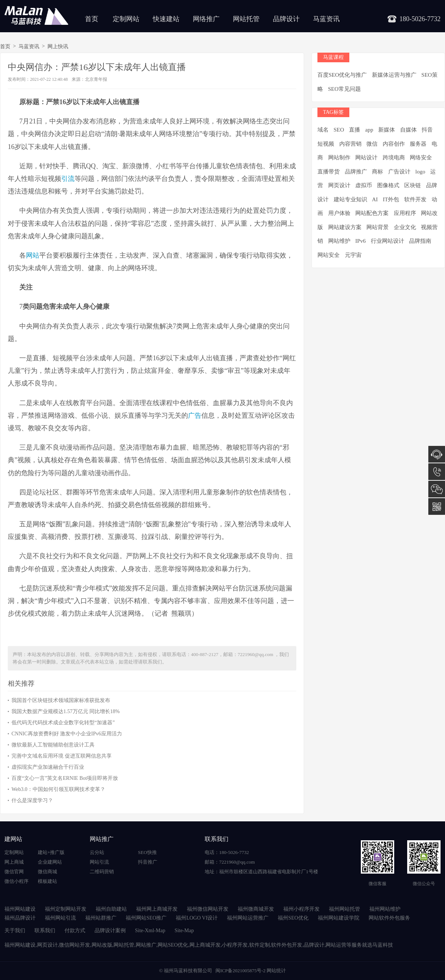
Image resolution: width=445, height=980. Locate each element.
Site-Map (184, 931)
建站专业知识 (350, 199)
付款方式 (75, 931)
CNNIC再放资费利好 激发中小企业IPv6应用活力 (67, 734)
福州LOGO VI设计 (197, 918)
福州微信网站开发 (208, 909)
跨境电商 (394, 158)
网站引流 (99, 862)
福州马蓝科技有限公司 (188, 971)
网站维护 (339, 241)
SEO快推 (147, 852)
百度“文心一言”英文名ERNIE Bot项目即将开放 (65, 778)
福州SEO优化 (293, 918)
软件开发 (415, 199)
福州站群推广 (101, 918)
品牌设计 (286, 19)
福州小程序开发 (301, 909)
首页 (92, 19)
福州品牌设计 (20, 918)
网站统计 (276, 971)
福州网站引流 (60, 918)
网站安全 (329, 255)
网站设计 (366, 158)
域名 (323, 130)
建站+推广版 (51, 852)
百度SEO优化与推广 (342, 75)
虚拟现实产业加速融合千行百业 (48, 767)
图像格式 (388, 185)
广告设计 (399, 172)
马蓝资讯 (326, 19)
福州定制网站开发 (66, 909)
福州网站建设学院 (339, 918)
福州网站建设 (20, 909)
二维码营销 (102, 872)
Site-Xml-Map (150, 931)
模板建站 (47, 881)
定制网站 (126, 19)
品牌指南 (420, 241)
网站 (33, 255)
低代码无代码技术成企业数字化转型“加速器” (63, 723)
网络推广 (206, 19)
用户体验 (339, 213)
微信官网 (14, 872)
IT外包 (391, 199)
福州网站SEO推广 (146, 918)
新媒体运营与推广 (394, 75)
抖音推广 (148, 862)
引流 (68, 179)
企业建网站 (50, 862)
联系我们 (45, 931)
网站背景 (378, 227)
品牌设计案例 (110, 931)
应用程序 (405, 213)
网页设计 (339, 185)
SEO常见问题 (345, 89)
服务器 (418, 144)
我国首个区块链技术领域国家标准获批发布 (61, 700)
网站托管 (246, 19)
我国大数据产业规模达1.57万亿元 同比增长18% (66, 711)
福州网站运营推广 (248, 918)
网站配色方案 (372, 213)
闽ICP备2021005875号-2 (240, 971)
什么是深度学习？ (32, 800)
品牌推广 (356, 172)
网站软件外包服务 (389, 918)
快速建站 (166, 19)
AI (375, 199)
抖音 (427, 130)
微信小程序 (17, 881)
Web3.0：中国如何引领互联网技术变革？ (58, 789)
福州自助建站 (111, 909)
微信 (372, 144)
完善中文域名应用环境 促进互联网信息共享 (62, 756)
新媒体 (387, 130)
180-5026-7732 (437, 472)
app (369, 130)
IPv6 (360, 241)
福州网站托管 (345, 909)
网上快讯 (58, 47)
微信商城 (47, 872)
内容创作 (394, 144)
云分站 (97, 852)
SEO (339, 130)
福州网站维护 (385, 909)
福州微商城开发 (256, 909)
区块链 (413, 185)
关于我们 (15, 931)
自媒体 (408, 130)
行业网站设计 (388, 241)
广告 (195, 415)
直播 (355, 130)
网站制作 (339, 158)
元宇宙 (353, 255)
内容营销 (350, 144)
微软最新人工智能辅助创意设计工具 (53, 745)
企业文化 (405, 227)
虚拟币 (364, 185)
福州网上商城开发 (157, 909)
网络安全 (421, 158)
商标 (378, 172)
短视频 (326, 144)
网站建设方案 (345, 227)
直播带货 (329, 172)
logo (420, 172)
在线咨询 (437, 454)
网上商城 (14, 862)
